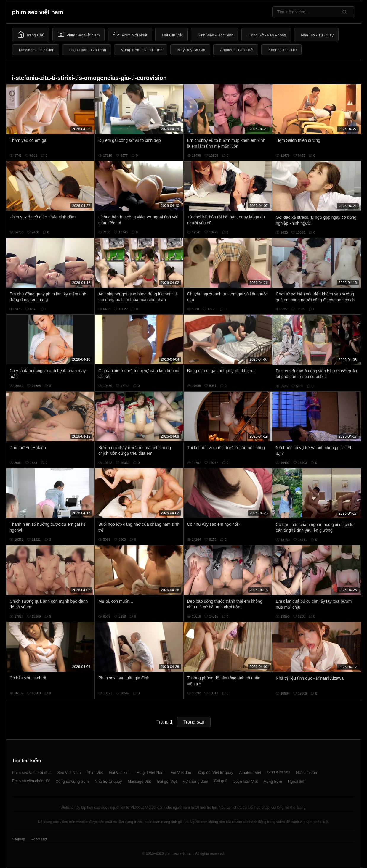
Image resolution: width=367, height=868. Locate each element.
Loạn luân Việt (246, 781)
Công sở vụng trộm (72, 781)
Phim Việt (95, 773)
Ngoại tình (297, 781)
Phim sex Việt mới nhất (32, 773)
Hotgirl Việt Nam (150, 773)
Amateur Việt (250, 773)
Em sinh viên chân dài (31, 781)
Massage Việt (139, 781)
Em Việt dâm (181, 773)
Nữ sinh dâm (307, 773)
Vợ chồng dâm (195, 781)
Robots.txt (39, 839)
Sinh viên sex (279, 772)
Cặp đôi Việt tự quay (216, 773)
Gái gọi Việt (167, 781)
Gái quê (221, 781)
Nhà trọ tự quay (108, 781)
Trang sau (194, 722)
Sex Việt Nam (69, 773)
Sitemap (19, 839)
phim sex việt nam (38, 12)
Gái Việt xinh (120, 773)
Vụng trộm (273, 781)
